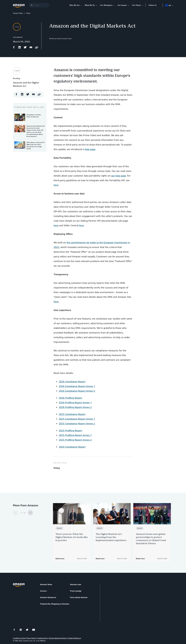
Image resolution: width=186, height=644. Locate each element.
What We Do (90, 5)
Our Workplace (106, 5)
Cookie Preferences (74, 630)
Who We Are (75, 5)
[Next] (30, 513)
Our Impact (122, 5)
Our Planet (136, 5)
